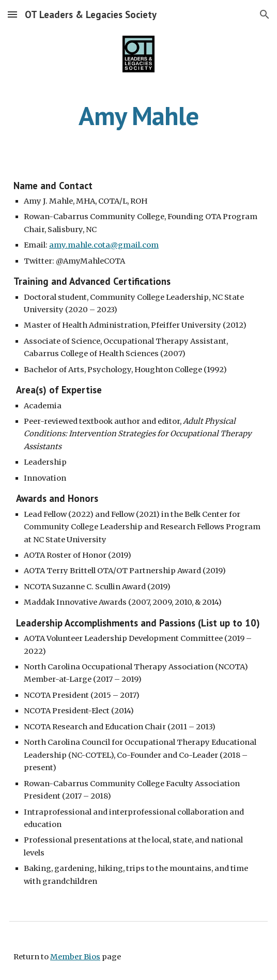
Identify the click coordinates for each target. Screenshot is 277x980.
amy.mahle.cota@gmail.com (104, 245)
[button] (12, 14)
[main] (138, 116)
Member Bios (75, 957)
